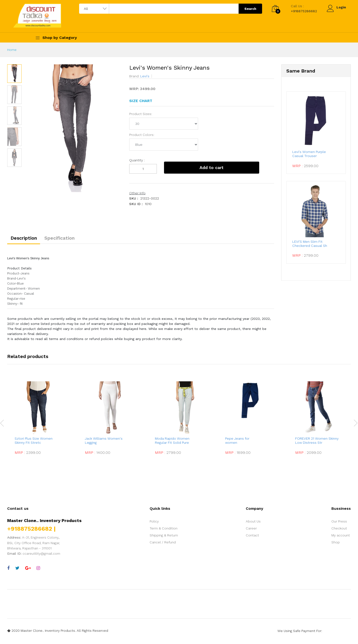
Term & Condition (164, 530)
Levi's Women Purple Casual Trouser (311, 152)
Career (251, 530)
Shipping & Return (164, 537)
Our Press (339, 523)
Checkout (339, 530)
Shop (336, 544)
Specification (65, 239)
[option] (73, 128)
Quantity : (137, 160)
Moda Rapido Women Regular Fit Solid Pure (172, 442)
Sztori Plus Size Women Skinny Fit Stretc (34, 442)
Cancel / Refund (163, 544)
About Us (253, 523)
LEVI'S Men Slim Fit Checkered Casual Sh (312, 240)
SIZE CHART (141, 101)
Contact (252, 537)
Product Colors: (142, 135)
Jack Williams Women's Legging (104, 442)
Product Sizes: (141, 114)
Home (12, 50)
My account (341, 537)
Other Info (137, 193)
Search (250, 9)
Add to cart (200, 167)
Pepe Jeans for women (241, 442)
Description (25, 239)
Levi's (144, 76)
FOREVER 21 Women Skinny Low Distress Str (317, 442)
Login (341, 7)
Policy (154, 523)
